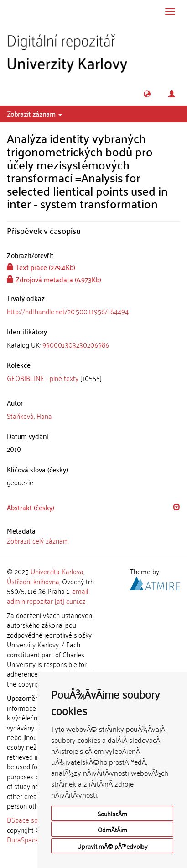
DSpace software (32, 820)
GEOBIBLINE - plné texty (43, 378)
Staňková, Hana (29, 416)
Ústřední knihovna (33, 581)
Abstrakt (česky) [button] (31, 507)
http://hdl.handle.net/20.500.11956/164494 (68, 311)
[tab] (93, 345)
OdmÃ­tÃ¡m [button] (112, 829)
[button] (147, 94)
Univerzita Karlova (57, 571)
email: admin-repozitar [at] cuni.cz (48, 595)
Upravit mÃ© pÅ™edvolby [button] (112, 846)
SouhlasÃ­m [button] (112, 813)
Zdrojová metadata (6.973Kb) (54, 279)
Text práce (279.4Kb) (41, 267)
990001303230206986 (76, 344)
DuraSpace (23, 839)
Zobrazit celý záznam (38, 540)
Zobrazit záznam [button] (34, 114)
